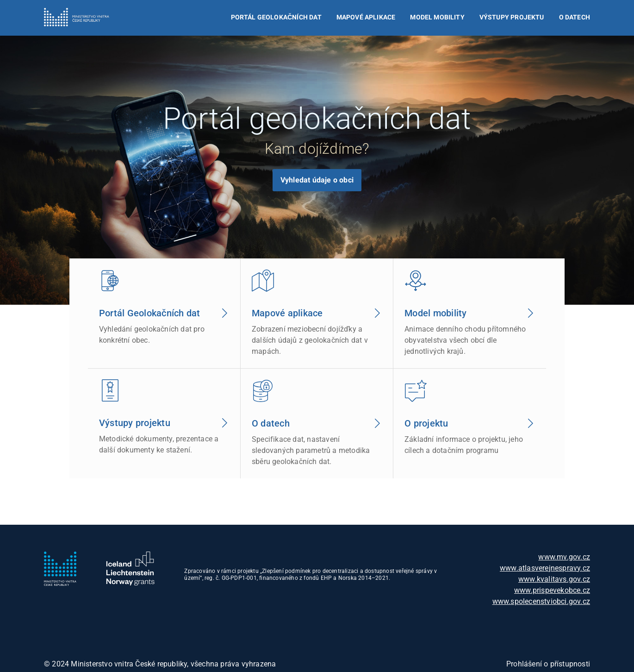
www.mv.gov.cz (564, 557)
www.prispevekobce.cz (552, 590)
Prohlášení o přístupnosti (548, 664)
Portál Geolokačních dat (276, 17)
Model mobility (437, 17)
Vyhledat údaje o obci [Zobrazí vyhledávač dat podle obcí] (317, 180)
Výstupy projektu (512, 17)
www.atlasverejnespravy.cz (545, 568)
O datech (575, 17)
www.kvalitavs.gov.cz (554, 579)
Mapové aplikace (366, 17)
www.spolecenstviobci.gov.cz (541, 601)
